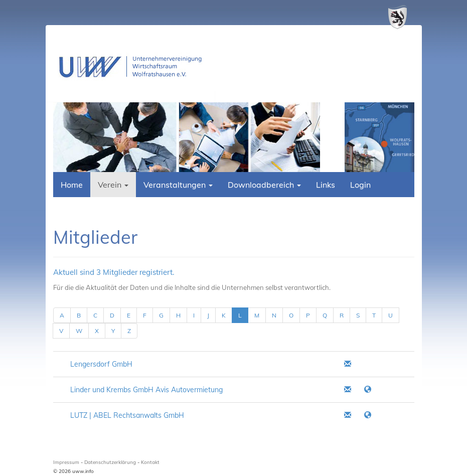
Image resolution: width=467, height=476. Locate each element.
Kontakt (150, 462)
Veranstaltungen (178, 185)
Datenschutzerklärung (110, 462)
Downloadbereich (264, 185)
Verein (113, 185)
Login (360, 185)
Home (72, 185)
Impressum (66, 462)
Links (326, 185)
